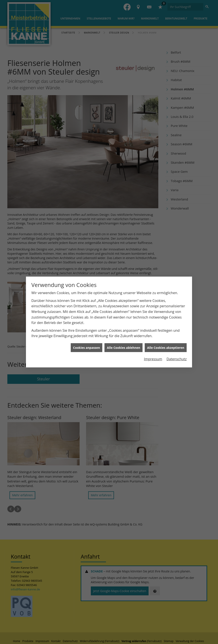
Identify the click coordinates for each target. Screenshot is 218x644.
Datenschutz (177, 359)
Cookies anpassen (87, 348)
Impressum (153, 359)
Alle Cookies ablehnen (123, 348)
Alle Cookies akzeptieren (166, 348)
